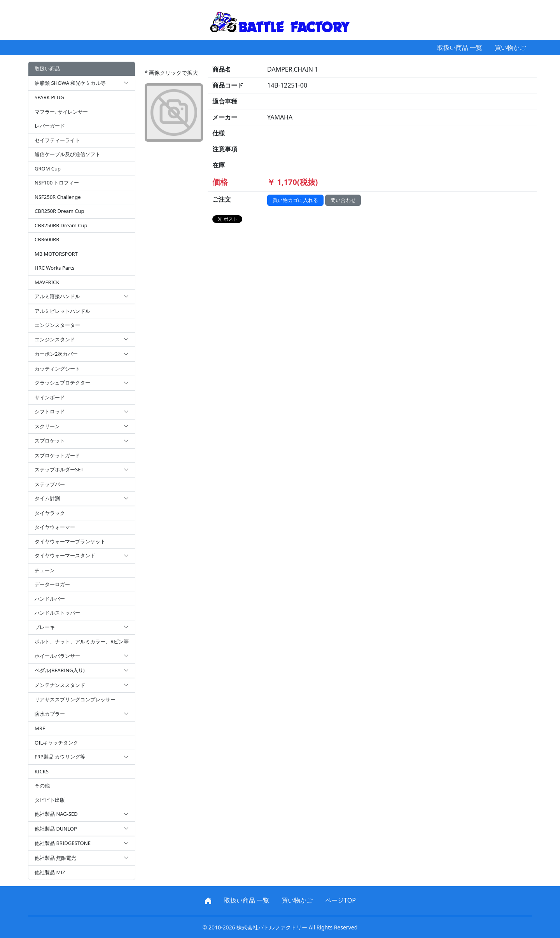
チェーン (45, 570)
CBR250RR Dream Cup (61, 225)
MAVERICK (47, 282)
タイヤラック (50, 513)
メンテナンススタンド (82, 685)
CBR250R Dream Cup (59, 211)
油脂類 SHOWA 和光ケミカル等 (82, 83)
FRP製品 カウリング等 (82, 757)
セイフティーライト (57, 140)
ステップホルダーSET (82, 470)
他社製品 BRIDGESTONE (82, 843)
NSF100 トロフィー (57, 183)
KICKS (42, 771)
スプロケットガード (57, 455)
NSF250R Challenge (58, 197)
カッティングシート (57, 369)
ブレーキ (82, 627)
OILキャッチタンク (56, 743)
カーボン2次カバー (82, 354)
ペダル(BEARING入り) (82, 671)
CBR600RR (47, 239)
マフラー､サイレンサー (61, 112)
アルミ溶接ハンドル (82, 297)
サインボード (50, 397)
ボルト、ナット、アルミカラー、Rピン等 (82, 641)
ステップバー (50, 484)
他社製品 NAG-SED (82, 814)
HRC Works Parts (54, 268)
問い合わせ (343, 200)
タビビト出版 (50, 800)
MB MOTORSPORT (56, 254)
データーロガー (52, 584)
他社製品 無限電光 (82, 858)
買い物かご (510, 47)
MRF (40, 728)
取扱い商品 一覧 (460, 47)
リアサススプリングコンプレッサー (75, 699)
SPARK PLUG (49, 97)
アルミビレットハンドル (62, 311)
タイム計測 (82, 499)
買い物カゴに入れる (295, 200)
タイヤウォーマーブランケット (70, 541)
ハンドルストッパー (57, 613)
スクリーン (82, 427)
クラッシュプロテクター (82, 383)
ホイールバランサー (82, 656)
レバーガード (50, 126)
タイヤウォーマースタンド (82, 556)
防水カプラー (82, 714)
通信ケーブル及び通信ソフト (67, 154)
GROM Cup (48, 169)
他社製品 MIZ (50, 872)
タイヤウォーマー (55, 527)
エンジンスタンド (82, 340)
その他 (42, 785)
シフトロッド (82, 412)
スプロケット (82, 441)
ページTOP (340, 900)
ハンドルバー (50, 599)
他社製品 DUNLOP (82, 829)
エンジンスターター (57, 325)
